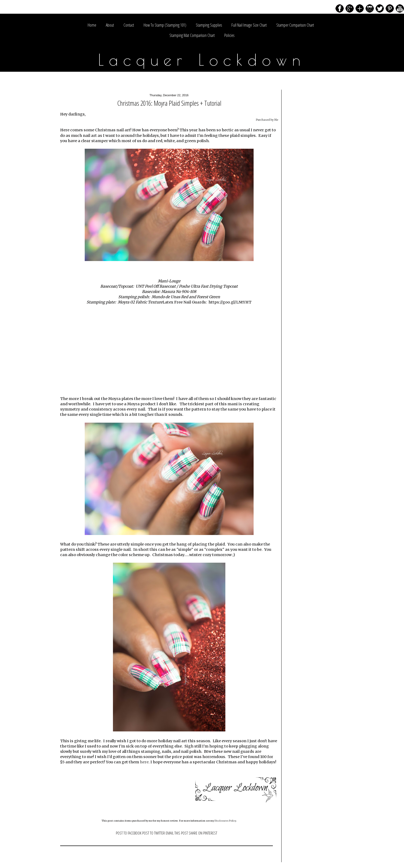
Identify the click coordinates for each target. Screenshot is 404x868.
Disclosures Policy (225, 821)
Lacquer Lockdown (202, 60)
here (144, 762)
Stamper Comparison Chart (295, 25)
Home (92, 25)
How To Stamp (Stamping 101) (165, 25)
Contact (129, 25)
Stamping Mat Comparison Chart (192, 35)
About (110, 25)
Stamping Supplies (209, 25)
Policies (229, 35)
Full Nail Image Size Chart (249, 25)
